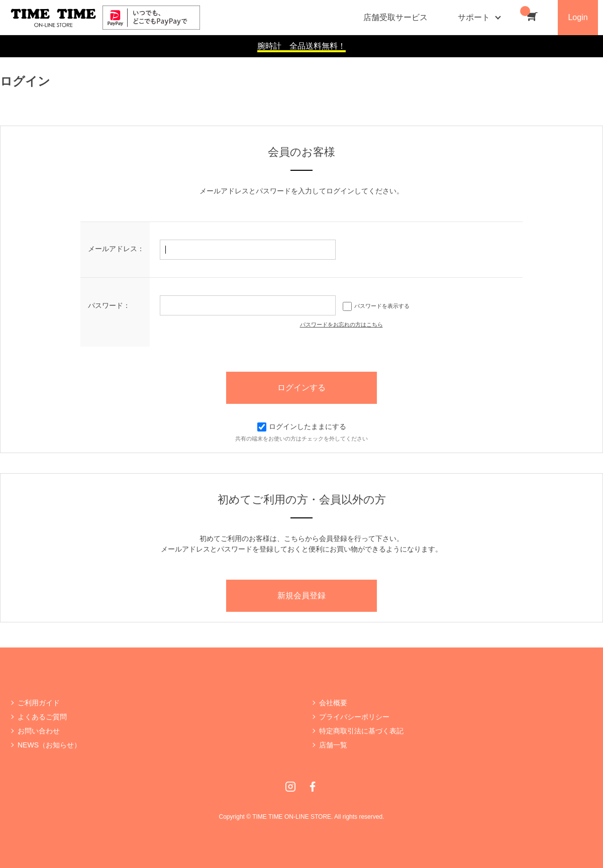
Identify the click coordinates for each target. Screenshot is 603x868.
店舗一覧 (333, 745)
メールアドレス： (116, 249)
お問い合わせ (39, 731)
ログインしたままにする (302, 426)
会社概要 (333, 703)
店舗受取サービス (395, 17)
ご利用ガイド (39, 703)
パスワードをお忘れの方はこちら (341, 324)
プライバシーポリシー (354, 717)
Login (578, 17)
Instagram (290, 787)
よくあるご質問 (42, 717)
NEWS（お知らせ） (49, 745)
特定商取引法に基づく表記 (361, 731)
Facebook (313, 787)
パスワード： (109, 305)
